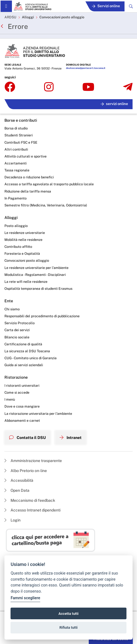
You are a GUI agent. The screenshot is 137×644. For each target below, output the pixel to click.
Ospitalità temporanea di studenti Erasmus (38, 289)
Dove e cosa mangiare (22, 406)
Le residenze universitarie (25, 233)
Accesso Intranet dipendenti (32, 510)
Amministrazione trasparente (33, 461)
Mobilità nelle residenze (23, 240)
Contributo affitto (18, 247)
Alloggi (28, 17)
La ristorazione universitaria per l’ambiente (38, 414)
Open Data (17, 490)
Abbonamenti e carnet (22, 420)
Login (12, 520)
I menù (10, 399)
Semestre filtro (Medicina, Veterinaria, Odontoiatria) (46, 205)
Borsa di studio (16, 128)
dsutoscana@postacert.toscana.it (86, 68)
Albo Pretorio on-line (26, 471)
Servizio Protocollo (20, 323)
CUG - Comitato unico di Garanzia (31, 358)
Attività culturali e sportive (26, 156)
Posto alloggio (16, 226)
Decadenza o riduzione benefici (29, 177)
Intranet (71, 438)
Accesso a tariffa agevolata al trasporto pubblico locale (49, 184)
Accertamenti (16, 163)
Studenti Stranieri (19, 135)
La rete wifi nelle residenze (26, 282)
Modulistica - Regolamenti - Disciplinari (35, 275)
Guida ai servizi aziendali (24, 365)
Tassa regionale (17, 170)
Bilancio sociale (17, 337)
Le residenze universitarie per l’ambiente (36, 268)
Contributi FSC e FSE (21, 142)
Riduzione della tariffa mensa (28, 191)
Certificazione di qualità (23, 344)
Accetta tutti (69, 614)
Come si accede (17, 392)
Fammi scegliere (25, 598)
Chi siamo (12, 309)
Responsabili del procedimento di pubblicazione (42, 316)
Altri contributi (16, 149)
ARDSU (10, 17)
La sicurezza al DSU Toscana (27, 351)
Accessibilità (19, 480)
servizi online (114, 104)
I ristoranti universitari (22, 385)
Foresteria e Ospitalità (22, 254)
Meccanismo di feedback (30, 500)
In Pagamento (16, 198)
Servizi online (106, 6)
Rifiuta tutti (68, 627)
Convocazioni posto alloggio (62, 17)
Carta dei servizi (17, 330)
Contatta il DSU (27, 438)
